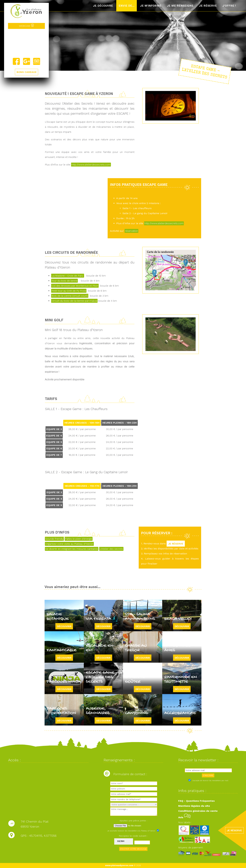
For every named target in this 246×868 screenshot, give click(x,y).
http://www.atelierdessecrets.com (91, 165)
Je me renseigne (180, 6)
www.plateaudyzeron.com (119, 865)
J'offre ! (229, 6)
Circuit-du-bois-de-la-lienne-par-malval (74, 301)
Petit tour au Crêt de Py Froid (69, 291)
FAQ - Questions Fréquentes (196, 801)
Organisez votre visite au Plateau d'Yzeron (69, 544)
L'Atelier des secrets (111, 549)
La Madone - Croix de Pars (68, 276)
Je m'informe (151, 6)
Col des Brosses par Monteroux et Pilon (75, 286)
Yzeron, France (26, 43)
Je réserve (208, 6)
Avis (184, 817)
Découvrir (64, 626)
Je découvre (103, 6)
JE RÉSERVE (176, 544)
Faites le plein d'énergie (79, 539)
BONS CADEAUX (27, 72)
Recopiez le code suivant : (133, 836)
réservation (131, 231)
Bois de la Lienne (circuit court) (70, 296)
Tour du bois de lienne (64, 281)
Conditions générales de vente (198, 811)
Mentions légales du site (194, 806)
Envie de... (127, 6)
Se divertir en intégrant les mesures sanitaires (72, 549)
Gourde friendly (54, 539)
